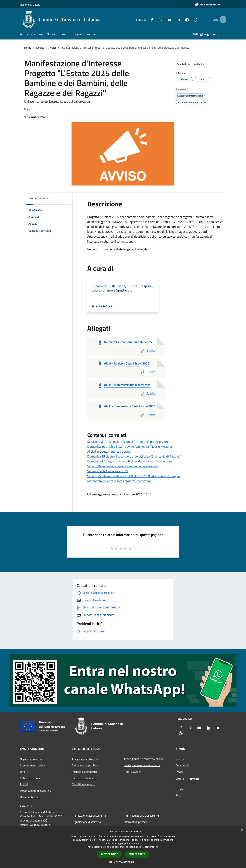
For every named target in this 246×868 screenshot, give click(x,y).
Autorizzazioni (132, 771)
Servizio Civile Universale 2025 (108, 471)
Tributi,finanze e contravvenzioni (143, 759)
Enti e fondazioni (30, 778)
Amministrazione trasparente (141, 816)
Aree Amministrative (32, 765)
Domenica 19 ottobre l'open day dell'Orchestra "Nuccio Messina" (130, 447)
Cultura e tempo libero (85, 765)
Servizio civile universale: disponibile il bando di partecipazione (128, 442)
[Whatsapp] (191, 19)
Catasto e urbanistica (84, 778)
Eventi (179, 795)
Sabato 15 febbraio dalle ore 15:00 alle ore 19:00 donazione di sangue (134, 476)
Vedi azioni (202, 64)
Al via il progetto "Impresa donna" (109, 451)
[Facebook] (147, 19)
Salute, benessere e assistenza (142, 765)
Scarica (148, 350)
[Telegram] (182, 19)
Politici (24, 784)
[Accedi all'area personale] (208, 5)
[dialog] (123, 847)
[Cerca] (222, 19)
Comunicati (182, 765)
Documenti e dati (30, 797)
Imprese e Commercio (85, 772)
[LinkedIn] (173, 19)
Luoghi (180, 789)
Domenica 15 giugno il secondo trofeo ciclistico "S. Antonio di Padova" (134, 456)
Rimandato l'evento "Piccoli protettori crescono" (119, 481)
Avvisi (52, 48)
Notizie (180, 759)
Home (28, 48)
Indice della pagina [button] (38, 198)
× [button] (242, 830)
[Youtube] (164, 19)
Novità (40, 48)
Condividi (184, 64)
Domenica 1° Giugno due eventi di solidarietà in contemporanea (130, 461)
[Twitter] (156, 19)
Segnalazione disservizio (86, 822)
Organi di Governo (31, 759)
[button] (123, 862)
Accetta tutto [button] (110, 854)
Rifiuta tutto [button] (137, 854)
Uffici (23, 772)
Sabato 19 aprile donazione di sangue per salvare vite (122, 466)
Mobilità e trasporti (83, 784)
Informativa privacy (135, 822)
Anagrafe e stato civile (85, 759)
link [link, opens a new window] (157, 847)
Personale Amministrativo (35, 791)
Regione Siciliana (30, 5)
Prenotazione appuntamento (89, 816)
